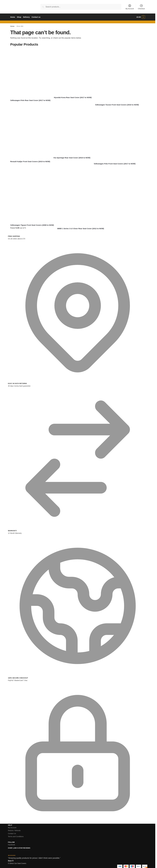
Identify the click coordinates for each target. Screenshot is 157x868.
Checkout (141, 7)
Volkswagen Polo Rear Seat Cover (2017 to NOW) (30, 100)
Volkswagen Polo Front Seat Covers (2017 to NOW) (115, 164)
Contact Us (12, 834)
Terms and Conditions (16, 837)
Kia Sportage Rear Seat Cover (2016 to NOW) (72, 158)
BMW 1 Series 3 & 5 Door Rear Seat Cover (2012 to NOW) (81, 229)
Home (12, 26)
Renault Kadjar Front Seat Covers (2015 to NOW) (30, 161)
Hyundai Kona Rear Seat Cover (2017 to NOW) (73, 97)
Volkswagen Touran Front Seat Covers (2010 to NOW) (117, 105)
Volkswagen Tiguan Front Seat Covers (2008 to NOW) (32, 225)
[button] (141, 17)
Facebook (11, 845)
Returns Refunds (14, 831)
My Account (130, 7)
